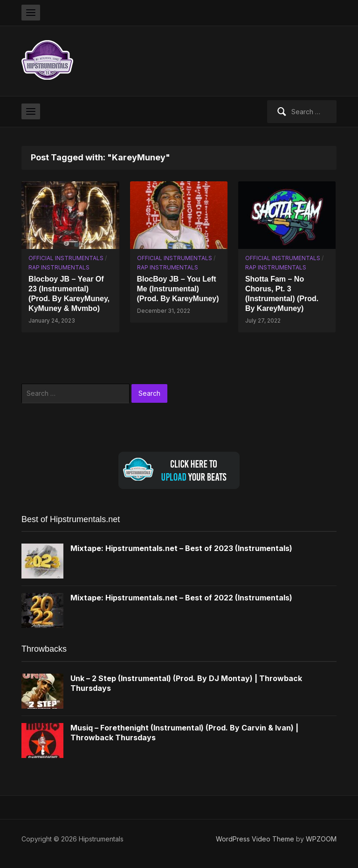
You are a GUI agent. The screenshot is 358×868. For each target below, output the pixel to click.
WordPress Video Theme (255, 839)
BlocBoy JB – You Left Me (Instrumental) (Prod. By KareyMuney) (178, 289)
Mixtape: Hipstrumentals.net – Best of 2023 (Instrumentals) (181, 548)
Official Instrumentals (66, 258)
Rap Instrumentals (59, 267)
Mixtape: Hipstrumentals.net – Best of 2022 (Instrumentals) (181, 598)
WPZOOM (321, 839)
